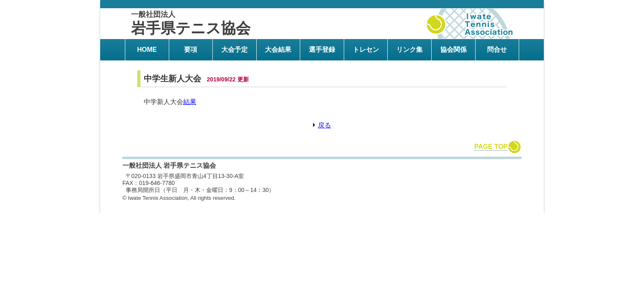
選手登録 (322, 50)
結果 (190, 102)
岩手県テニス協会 (191, 23)
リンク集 (409, 50)
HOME (147, 50)
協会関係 (453, 50)
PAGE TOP (491, 147)
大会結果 (278, 50)
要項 (191, 50)
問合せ (497, 50)
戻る (324, 125)
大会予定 (235, 50)
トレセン (366, 50)
